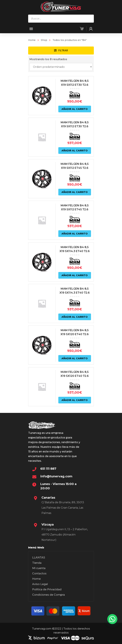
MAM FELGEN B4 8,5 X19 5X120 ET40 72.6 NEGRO (75, 334)
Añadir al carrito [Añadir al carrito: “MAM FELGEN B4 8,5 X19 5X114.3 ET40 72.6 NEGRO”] (75, 275)
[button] (112, 619)
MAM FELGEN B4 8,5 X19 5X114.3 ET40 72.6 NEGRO (75, 251)
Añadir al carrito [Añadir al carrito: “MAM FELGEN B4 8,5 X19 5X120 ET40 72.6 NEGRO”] (75, 358)
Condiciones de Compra (48, 595)
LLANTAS (39, 558)
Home (32, 40)
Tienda (37, 563)
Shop (44, 40)
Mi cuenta (39, 568)
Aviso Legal (40, 584)
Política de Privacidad (47, 589)
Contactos (39, 573)
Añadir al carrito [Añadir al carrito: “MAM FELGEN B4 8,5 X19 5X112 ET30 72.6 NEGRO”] (75, 109)
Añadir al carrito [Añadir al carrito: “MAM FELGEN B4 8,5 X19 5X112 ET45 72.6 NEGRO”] (75, 192)
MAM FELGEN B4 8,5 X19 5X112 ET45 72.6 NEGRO (75, 168)
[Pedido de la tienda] (61, 67)
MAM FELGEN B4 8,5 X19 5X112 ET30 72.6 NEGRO (75, 85)
